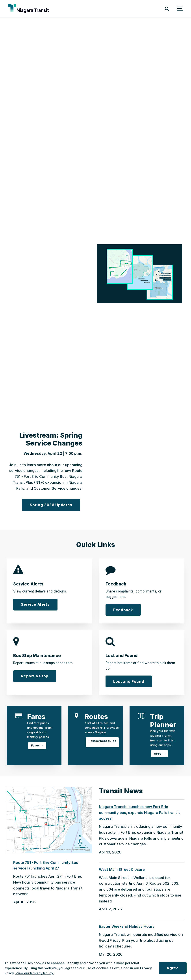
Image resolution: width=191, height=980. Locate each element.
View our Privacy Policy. (35, 973)
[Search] (167, 9)
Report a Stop (35, 676)
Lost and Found (129, 681)
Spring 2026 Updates (51, 505)
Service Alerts (35, 604)
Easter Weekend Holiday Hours (127, 926)
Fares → (37, 745)
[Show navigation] (180, 9)
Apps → (159, 754)
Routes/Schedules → (102, 742)
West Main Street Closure (122, 870)
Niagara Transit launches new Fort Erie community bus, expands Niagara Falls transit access (139, 813)
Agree (173, 968)
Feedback (123, 610)
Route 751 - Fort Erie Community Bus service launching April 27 (46, 865)
